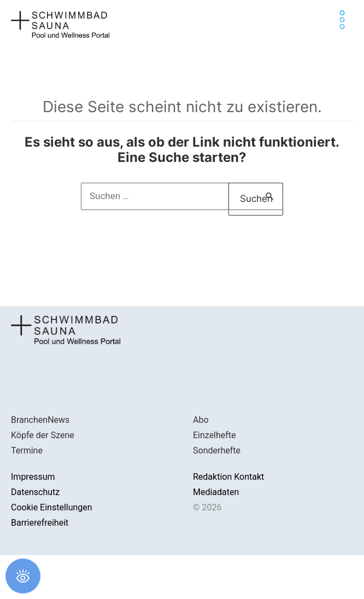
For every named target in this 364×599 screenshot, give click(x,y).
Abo (201, 420)
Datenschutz (35, 492)
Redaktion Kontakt (228, 477)
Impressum (33, 477)
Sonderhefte (217, 450)
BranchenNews (40, 420)
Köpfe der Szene (43, 435)
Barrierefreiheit (40, 523)
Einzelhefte (215, 435)
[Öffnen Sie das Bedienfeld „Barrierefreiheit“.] (23, 576)
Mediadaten (216, 492)
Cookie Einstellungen (52, 507)
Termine (27, 450)
